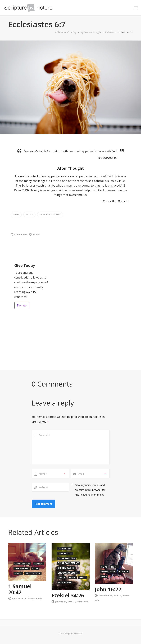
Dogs (29, 214)
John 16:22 (108, 589)
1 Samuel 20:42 (20, 589)
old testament (50, 214)
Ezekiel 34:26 (68, 595)
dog (16, 214)
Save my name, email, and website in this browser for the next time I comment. (90, 490)
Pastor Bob (36, 599)
